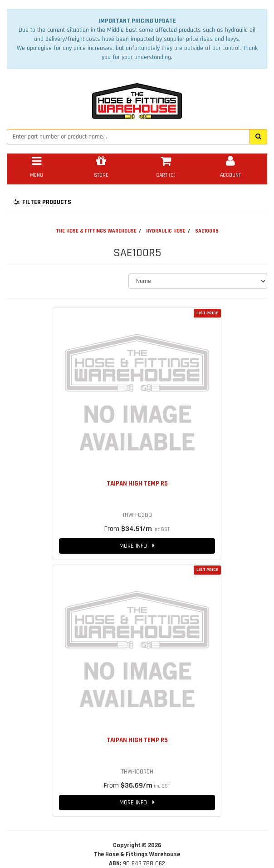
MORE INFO (137, 546)
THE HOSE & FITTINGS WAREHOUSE (96, 231)
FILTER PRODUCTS (43, 202)
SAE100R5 (207, 231)
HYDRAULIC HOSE (166, 231)
